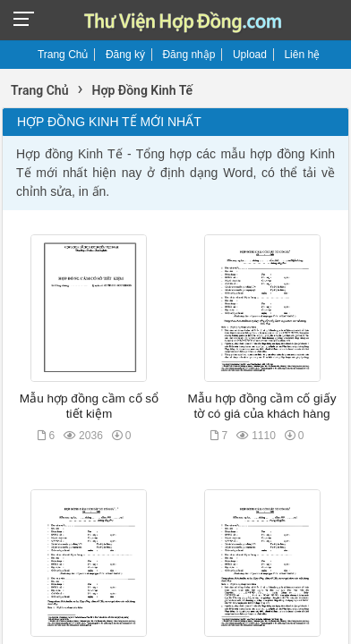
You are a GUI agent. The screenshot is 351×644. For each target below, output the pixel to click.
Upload (250, 55)
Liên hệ (302, 55)
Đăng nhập (188, 55)
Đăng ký (125, 55)
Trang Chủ (63, 55)
